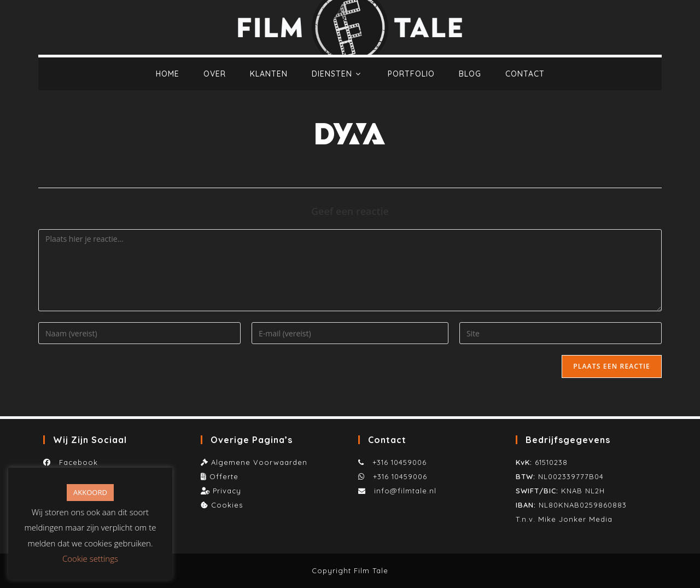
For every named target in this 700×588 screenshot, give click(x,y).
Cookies (227, 505)
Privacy (227, 491)
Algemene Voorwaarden (259, 462)
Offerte (224, 476)
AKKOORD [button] (90, 492)
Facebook (76, 462)
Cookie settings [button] (90, 558)
